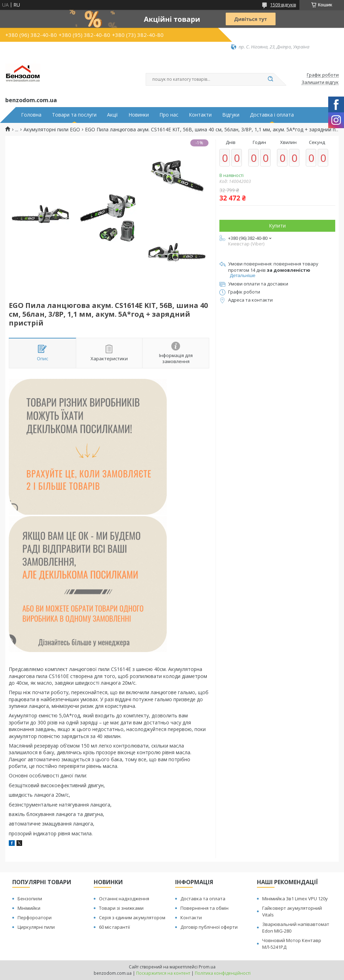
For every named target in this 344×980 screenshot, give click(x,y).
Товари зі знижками (121, 908)
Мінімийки (29, 908)
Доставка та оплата (203, 899)
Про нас (169, 115)
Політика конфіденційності (223, 973)
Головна (31, 115)
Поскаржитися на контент (163, 973)
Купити (277, 226)
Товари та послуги (74, 115)
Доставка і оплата (272, 115)
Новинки (139, 115)
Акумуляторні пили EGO (52, 130)
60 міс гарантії (114, 927)
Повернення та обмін (204, 908)
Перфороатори (35, 917)
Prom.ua (207, 967)
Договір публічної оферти (209, 927)
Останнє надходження (124, 899)
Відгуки (231, 115)
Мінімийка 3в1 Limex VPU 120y (295, 899)
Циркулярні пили (36, 927)
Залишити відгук (320, 83)
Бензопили (30, 899)
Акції (113, 115)
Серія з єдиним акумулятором (132, 917)
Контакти (200, 115)
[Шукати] (270, 79)
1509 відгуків (283, 5)
